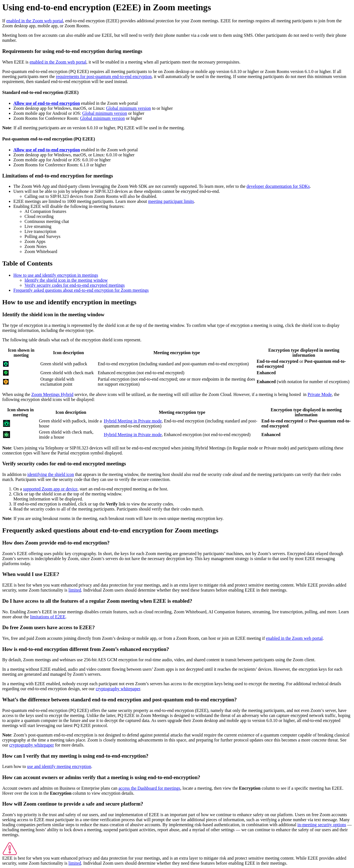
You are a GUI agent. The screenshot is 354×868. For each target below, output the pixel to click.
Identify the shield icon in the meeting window (66, 280)
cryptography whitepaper (118, 689)
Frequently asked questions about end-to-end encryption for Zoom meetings (81, 290)
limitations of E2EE (48, 617)
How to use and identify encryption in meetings (56, 275)
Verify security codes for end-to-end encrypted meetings (75, 285)
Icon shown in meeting (21, 353)
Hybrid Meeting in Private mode (133, 421)
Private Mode (320, 394)
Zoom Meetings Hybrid (52, 394)
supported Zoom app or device (50, 489)
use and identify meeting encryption (59, 766)
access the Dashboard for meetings (149, 788)
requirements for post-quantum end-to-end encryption (104, 76)
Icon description (69, 353)
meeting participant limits (171, 201)
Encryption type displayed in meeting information (304, 353)
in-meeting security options (322, 825)
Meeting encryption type (177, 353)
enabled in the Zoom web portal (35, 21)
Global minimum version (128, 108)
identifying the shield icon (51, 474)
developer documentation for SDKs (278, 186)
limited (75, 590)
